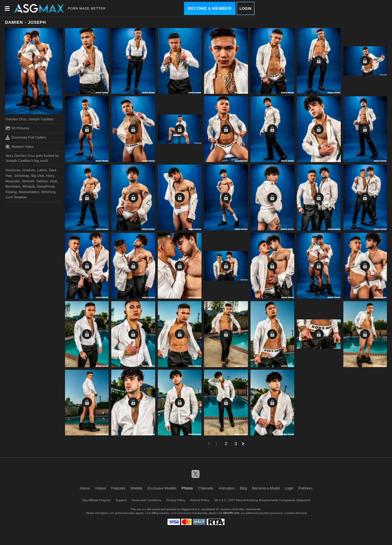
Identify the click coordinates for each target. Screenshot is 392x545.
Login (245, 8)
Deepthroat (46, 186)
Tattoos (42, 181)
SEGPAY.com (231, 513)
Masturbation (29, 192)
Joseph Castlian (41, 119)
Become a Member (210, 8)
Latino (42, 170)
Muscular (13, 181)
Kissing (11, 192)
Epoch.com (107, 513)
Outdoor (29, 170)
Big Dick (38, 176)
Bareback (13, 186)
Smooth (28, 181)
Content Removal (296, 513)
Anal (53, 181)
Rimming (48, 192)
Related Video (20, 147)
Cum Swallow (16, 197)
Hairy (50, 176)
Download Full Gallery (26, 138)
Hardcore (13, 170)
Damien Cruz (16, 119)
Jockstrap (22, 176)
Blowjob (29, 186)
